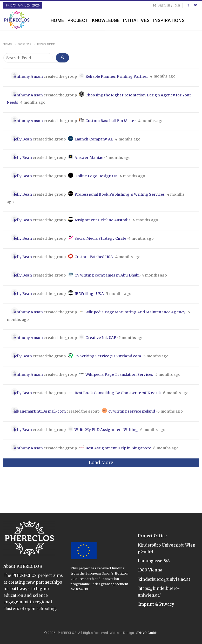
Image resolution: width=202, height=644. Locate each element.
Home (57, 20)
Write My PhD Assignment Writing (106, 430)
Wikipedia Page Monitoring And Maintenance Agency (135, 312)
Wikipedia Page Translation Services (119, 374)
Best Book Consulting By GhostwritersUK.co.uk (118, 393)
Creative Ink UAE (101, 338)
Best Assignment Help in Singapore (118, 448)
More (160, 20)
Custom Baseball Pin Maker (111, 121)
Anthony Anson (28, 76)
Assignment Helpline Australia (103, 220)
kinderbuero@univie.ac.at (164, 579)
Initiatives (136, 20)
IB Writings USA (89, 294)
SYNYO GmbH (147, 633)
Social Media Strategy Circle (100, 238)
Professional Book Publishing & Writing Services (120, 194)
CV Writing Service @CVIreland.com (108, 356)
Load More (101, 463)
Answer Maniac (89, 158)
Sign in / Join (166, 5)
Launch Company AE (94, 139)
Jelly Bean (23, 139)
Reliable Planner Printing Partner (117, 76)
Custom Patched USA (94, 257)
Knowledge (106, 20)
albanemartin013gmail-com (40, 411)
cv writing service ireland (132, 411)
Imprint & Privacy (156, 604)
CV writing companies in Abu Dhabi (107, 275)
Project (78, 20)
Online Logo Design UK (96, 176)
